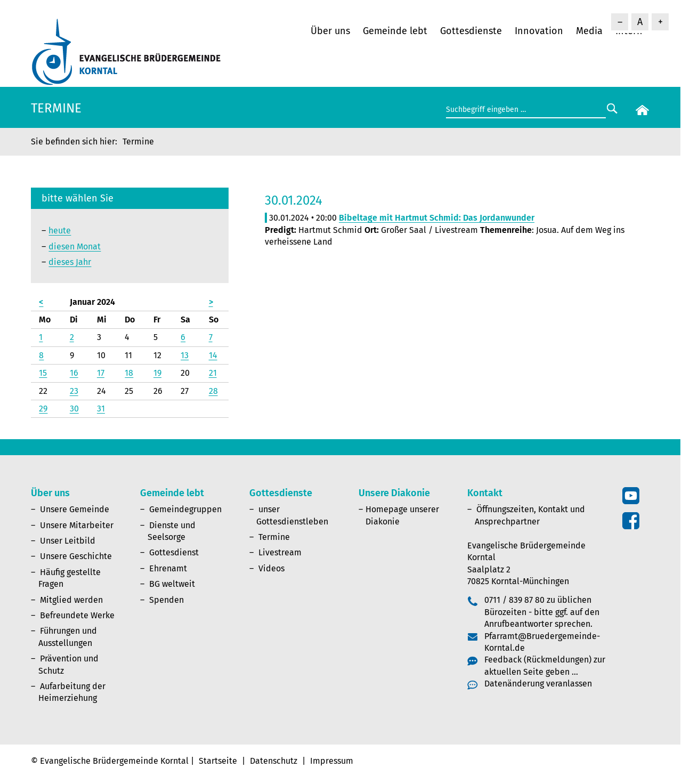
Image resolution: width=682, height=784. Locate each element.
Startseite (218, 761)
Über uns (330, 31)
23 (74, 391)
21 (213, 373)
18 (129, 373)
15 (43, 373)
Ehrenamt (168, 568)
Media (589, 31)
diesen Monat (75, 246)
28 (213, 391)
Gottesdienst (174, 552)
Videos (271, 568)
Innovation (539, 31)
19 (157, 373)
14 (213, 355)
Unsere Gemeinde (75, 509)
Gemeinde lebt (395, 31)
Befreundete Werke (77, 615)
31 (101, 409)
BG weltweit (172, 584)
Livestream (280, 552)
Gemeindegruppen (185, 509)
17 (101, 373)
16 (74, 373)
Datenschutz (274, 761)
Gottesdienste (471, 31)
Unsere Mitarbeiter (77, 525)
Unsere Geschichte (76, 556)
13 (185, 355)
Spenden (167, 600)
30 (74, 409)
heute (60, 231)
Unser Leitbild (68, 541)
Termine (274, 537)
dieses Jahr (70, 262)
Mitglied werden (71, 600)
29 (43, 409)
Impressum (332, 761)
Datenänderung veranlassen (538, 684)
